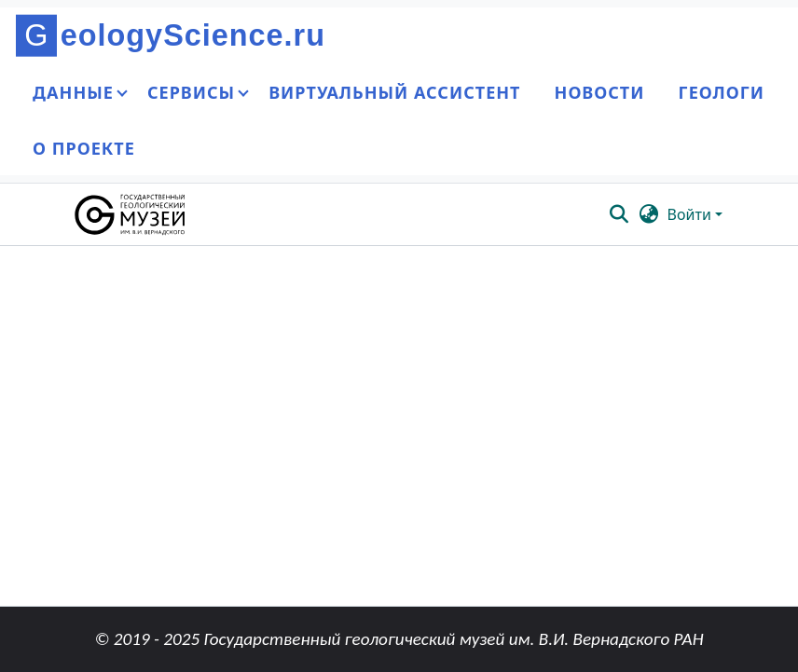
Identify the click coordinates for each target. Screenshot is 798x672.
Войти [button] (691, 214)
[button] (131, 214)
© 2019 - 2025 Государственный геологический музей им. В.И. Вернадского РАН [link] (399, 639)
